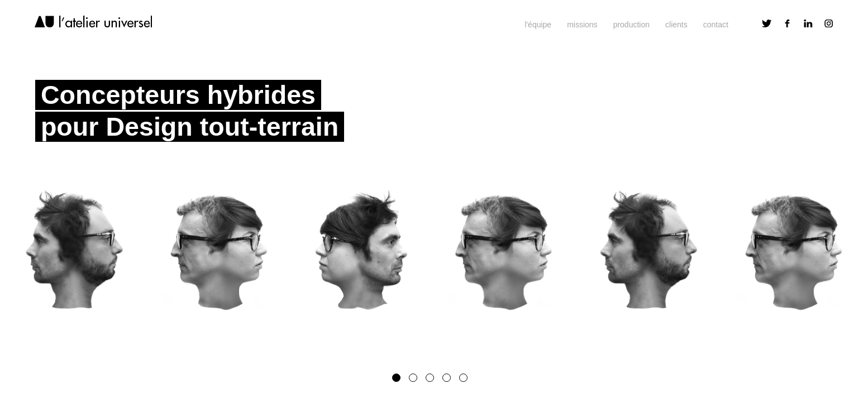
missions (582, 25)
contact (716, 25)
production (631, 25)
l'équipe (538, 25)
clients (676, 25)
